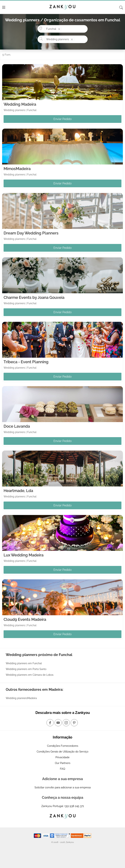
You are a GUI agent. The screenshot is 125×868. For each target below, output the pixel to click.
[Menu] (4, 7)
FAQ (62, 769)
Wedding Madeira (20, 104)
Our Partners (63, 763)
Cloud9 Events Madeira (25, 619)
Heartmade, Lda (18, 491)
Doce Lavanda (17, 426)
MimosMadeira (17, 169)
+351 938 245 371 (74, 806)
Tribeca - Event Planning (26, 362)
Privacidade (62, 757)
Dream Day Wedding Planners (31, 233)
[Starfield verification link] (60, 835)
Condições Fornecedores (63, 746)
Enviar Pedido (63, 119)
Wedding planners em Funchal (24, 663)
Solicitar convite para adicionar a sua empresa (63, 787)
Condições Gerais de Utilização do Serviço (62, 752)
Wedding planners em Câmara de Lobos (30, 675)
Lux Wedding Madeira (24, 555)
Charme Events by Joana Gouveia (34, 297)
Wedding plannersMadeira (21, 698)
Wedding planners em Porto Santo (26, 669)
